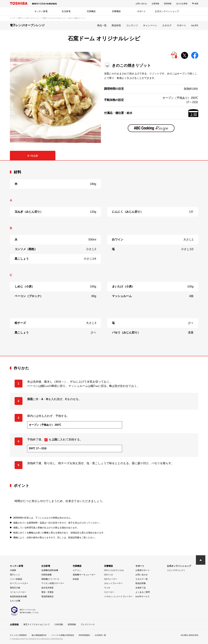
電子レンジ (15, 575)
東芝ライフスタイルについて (37, 624)
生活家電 (66, 11)
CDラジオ (109, 575)
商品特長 (116, 25)
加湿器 (76, 579)
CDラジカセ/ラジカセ (114, 570)
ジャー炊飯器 (16, 579)
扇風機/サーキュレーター (84, 575)
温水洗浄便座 (47, 588)
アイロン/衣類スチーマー (53, 583)
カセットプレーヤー (113, 583)
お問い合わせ (141, 4)
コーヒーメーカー (18, 592)
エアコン (77, 570)
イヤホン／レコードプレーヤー (118, 596)
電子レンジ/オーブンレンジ (29, 18)
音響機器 (116, 11)
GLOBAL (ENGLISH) (189, 635)
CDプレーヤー (111, 579)
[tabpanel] (104, 258)
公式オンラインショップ (167, 11)
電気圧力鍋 (15, 588)
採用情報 (168, 4)
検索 (196, 4)
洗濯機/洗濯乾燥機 (50, 570)
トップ (12, 18)
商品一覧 (102, 25)
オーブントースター (19, 583)
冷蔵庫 (13, 570)
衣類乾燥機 (46, 575)
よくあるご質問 (143, 592)
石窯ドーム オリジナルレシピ (54, 18)
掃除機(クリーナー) (50, 579)
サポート (141, 11)
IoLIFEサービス (143, 596)
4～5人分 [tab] (33, 156)
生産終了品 (141, 588)
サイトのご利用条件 (18, 635)
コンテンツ (132, 25)
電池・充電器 (47, 592)
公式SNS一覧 (100, 635)
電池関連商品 (47, 596)
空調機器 (91, 11)
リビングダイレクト (176, 570)
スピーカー (109, 592)
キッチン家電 (41, 11)
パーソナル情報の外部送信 (63, 635)
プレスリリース (88, 624)
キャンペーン (150, 25)
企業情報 (155, 4)
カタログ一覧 (142, 579)
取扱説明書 (141, 583)
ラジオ (107, 588)
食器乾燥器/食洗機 (18, 596)
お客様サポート (143, 570)
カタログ (167, 25)
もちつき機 (15, 601)
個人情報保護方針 (39, 635)
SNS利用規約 (84, 635)
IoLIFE (195, 25)
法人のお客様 (182, 4)
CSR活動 (59, 624)
